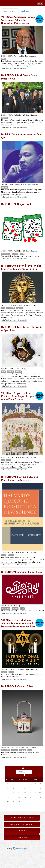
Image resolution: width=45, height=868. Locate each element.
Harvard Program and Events (22, 824)
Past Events (25, 11)
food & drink (10, 308)
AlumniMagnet (20, 848)
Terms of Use (22, 837)
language (23, 750)
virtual (4, 59)
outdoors (18, 372)
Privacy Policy (22, 831)
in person (4, 118)
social (22, 254)
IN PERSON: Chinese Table (17, 687)
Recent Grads (6, 254)
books (4, 555)
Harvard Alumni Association (22, 818)
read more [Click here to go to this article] (13, 68)
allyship (4, 672)
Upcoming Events (10, 11)
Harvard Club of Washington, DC (7, 3)
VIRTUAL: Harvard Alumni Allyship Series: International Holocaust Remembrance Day (18, 624)
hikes (3, 372)
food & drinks (6, 608)
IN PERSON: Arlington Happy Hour (22, 572)
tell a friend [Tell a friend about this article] (5, 68)
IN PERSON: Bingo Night (16, 204)
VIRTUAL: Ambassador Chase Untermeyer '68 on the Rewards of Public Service (18, 20)
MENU (40, 3)
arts (3, 308)
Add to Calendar (22, 68)
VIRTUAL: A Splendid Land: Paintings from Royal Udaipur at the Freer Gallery (18, 397)
